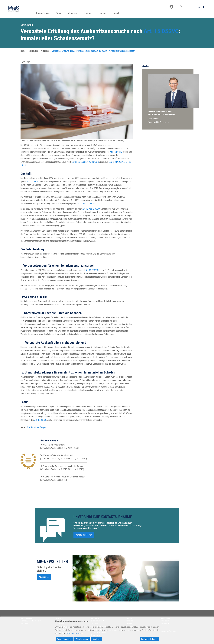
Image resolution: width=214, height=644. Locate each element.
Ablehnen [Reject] (96, 639)
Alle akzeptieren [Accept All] (82, 639)
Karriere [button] (109, 13)
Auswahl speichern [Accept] (65, 639)
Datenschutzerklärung (74, 633)
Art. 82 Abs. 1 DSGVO (86, 204)
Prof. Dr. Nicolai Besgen (37, 427)
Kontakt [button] (123, 13)
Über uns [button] (94, 13)
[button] (171, 7)
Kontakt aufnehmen (84, 540)
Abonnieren (44, 582)
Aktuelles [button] (79, 13)
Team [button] (65, 13)
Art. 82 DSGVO (92, 270)
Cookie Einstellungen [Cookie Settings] (149, 639)
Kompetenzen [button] (49, 13)
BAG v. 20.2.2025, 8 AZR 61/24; (85, 162)
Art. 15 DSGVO (161, 31)
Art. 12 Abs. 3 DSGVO (92, 209)
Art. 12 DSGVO (40, 420)
